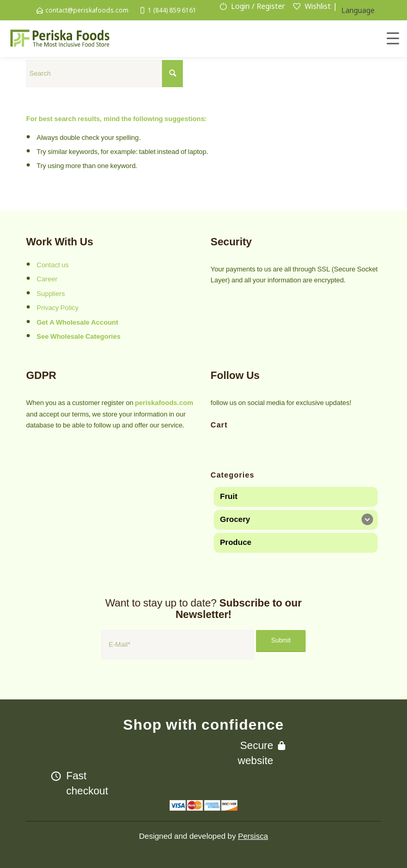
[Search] (104, 74)
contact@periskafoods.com (87, 10)
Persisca (253, 836)
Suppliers (51, 294)
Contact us (53, 265)
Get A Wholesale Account (77, 323)
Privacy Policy (57, 308)
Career (47, 279)
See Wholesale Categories (79, 337)
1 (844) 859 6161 (172, 10)
